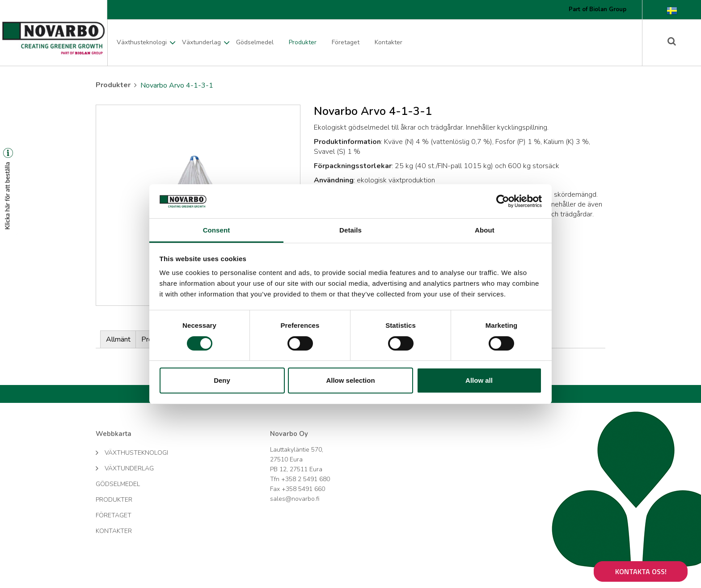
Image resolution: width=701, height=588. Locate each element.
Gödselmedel (255, 42)
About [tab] (485, 230)
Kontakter (389, 42)
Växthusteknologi (142, 42)
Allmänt (118, 339)
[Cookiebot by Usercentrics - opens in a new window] (503, 201)
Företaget (346, 42)
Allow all (479, 380)
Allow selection (350, 380)
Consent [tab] (217, 230)
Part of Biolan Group (598, 9)
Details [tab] (350, 230)
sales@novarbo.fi (295, 499)
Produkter (303, 42)
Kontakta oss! (641, 571)
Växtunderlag (201, 42)
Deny (222, 380)
